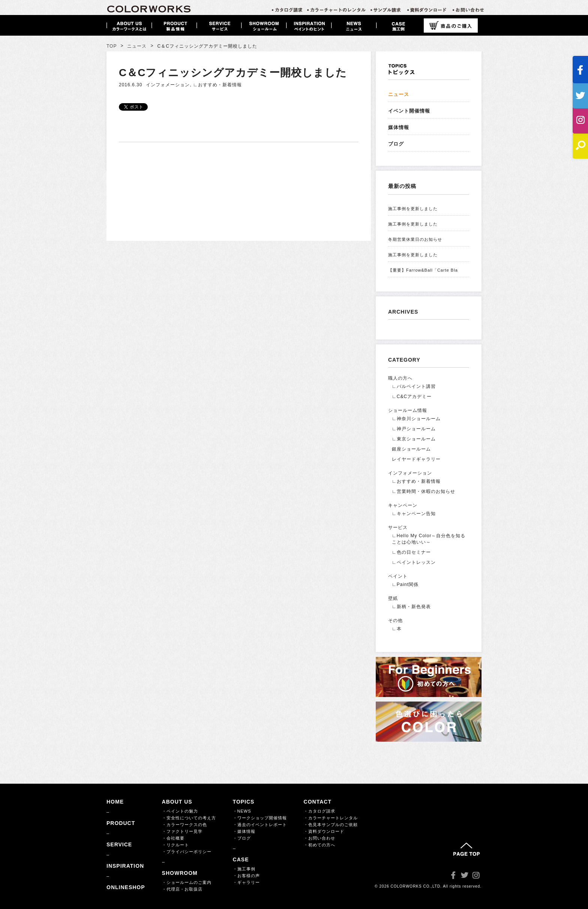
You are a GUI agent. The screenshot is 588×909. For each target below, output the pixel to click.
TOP (112, 46)
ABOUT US (177, 802)
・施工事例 (244, 869)
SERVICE (119, 844)
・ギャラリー (246, 882)
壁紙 (393, 598)
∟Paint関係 (405, 584)
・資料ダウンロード (324, 831)
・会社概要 (173, 838)
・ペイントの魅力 (180, 811)
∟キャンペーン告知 (414, 514)
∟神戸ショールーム (414, 429)
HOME (115, 802)
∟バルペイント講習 (414, 386)
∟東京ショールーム (414, 439)
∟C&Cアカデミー (412, 397)
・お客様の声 (246, 876)
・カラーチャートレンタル (331, 818)
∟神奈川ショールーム (416, 419)
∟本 (397, 629)
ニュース (137, 46)
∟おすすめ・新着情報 (217, 85)
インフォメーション (168, 85)
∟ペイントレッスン (414, 562)
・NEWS (242, 811)
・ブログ (242, 838)
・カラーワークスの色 (184, 825)
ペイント (398, 576)
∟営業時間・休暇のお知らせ (424, 491)
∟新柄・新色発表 (411, 607)
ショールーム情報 (408, 410)
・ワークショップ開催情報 (260, 818)
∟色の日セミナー (411, 552)
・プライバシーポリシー (187, 852)
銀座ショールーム (411, 449)
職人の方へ (400, 378)
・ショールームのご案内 (187, 882)
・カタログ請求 (319, 811)
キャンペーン (403, 505)
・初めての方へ (319, 845)
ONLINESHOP (126, 887)
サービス (398, 527)
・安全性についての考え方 (189, 818)
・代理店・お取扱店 (182, 889)
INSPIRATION (125, 866)
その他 (395, 621)
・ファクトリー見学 (182, 831)
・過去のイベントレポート (260, 825)
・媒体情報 (244, 831)
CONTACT (318, 802)
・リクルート (175, 845)
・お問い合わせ (319, 838)
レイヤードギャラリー (416, 459)
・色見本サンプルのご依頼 (331, 825)
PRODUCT (121, 823)
